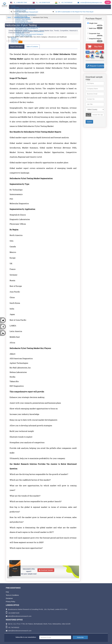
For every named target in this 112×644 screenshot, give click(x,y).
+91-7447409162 (65, 3)
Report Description (17, 47)
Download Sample (46, 570)
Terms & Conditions (12, 595)
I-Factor (17, 42)
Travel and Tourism (23, 36)
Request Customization (96, 66)
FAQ (7, 592)
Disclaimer (9, 598)
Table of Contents (32, 47)
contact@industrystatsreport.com (90, 3)
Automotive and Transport (27, 12)
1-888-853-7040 (20, 3)
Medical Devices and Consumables (30, 31)
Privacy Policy (11, 602)
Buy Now (95, 47)
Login (108, 2)
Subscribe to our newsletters (26, 637)
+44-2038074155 (43, 3)
